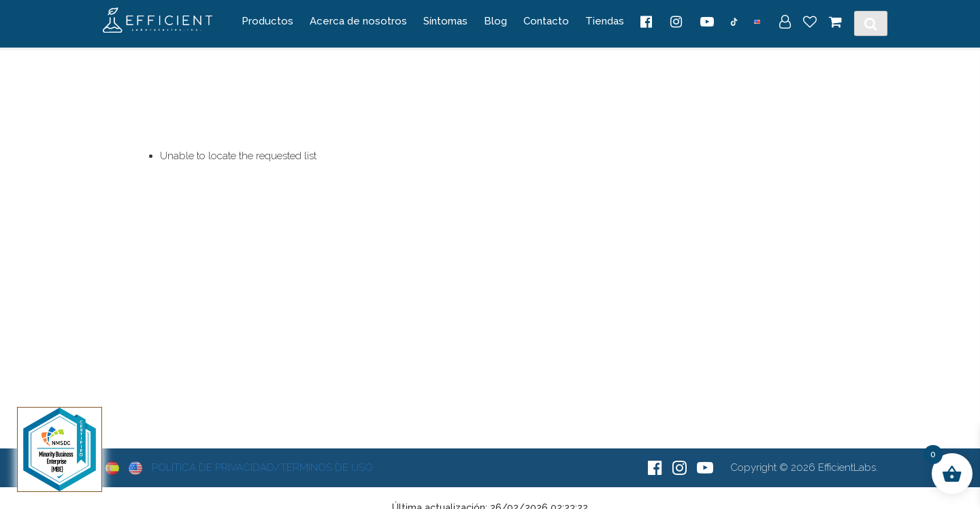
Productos (267, 21)
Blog (495, 21)
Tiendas (605, 21)
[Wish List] (810, 23)
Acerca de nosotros (358, 21)
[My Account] (785, 23)
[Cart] (835, 23)
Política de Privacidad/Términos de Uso (262, 467)
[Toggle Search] (871, 24)
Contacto (546, 21)
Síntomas (445, 21)
